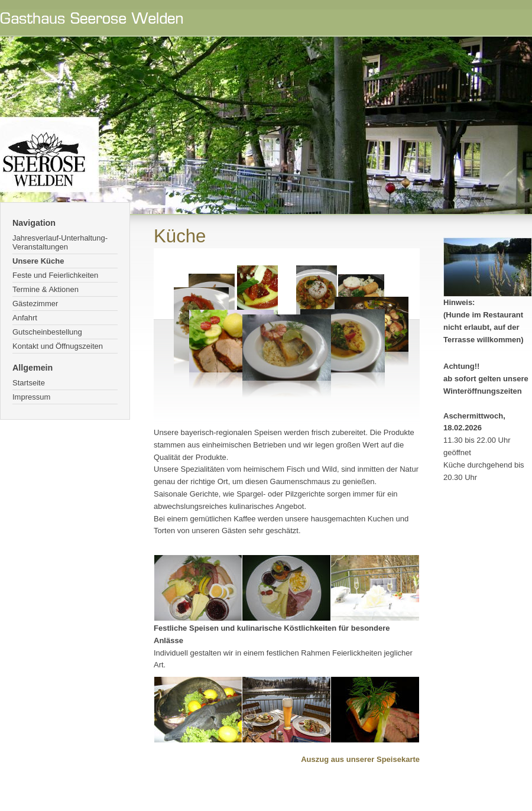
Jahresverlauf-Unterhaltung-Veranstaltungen (60, 242)
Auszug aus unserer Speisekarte (360, 759)
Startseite (29, 383)
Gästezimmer (35, 304)
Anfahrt (25, 318)
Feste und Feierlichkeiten (55, 275)
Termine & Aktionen (46, 289)
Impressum (31, 397)
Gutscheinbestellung (47, 332)
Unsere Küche (38, 261)
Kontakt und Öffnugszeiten (58, 346)
